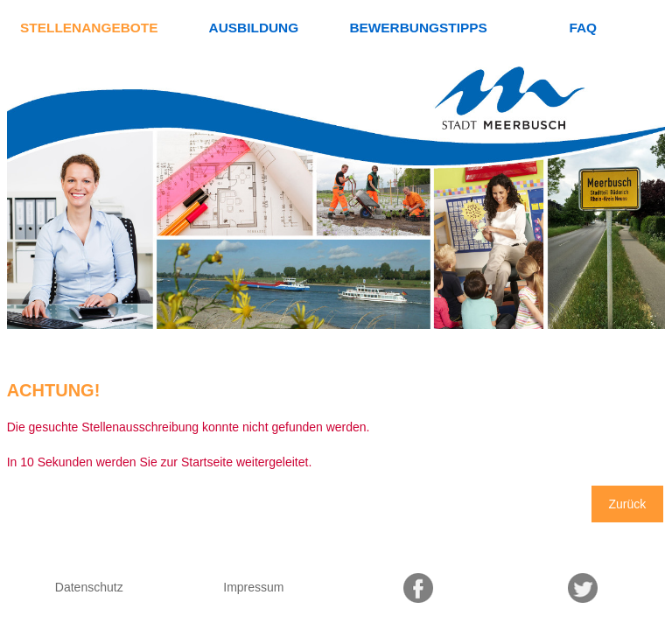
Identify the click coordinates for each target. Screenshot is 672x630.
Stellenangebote (89, 28)
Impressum (253, 587)
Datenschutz (89, 587)
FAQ (583, 28)
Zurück (628, 504)
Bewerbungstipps (418, 28)
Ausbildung (254, 28)
